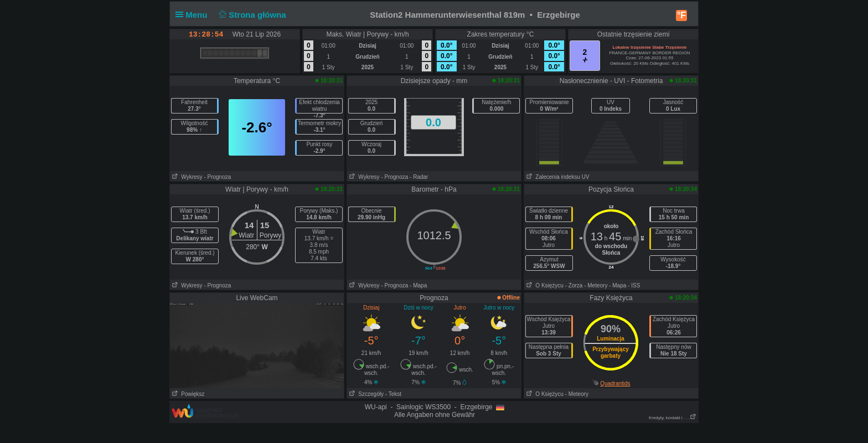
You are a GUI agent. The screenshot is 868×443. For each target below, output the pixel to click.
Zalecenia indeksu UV (557, 177)
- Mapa (418, 285)
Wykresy (186, 177)
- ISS (634, 285)
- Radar (419, 177)
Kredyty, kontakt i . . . (673, 418)
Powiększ (187, 394)
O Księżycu (544, 285)
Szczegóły (365, 394)
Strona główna (251, 15)
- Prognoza (217, 177)
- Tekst (393, 394)
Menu (194, 15)
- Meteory (596, 285)
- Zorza (574, 285)
